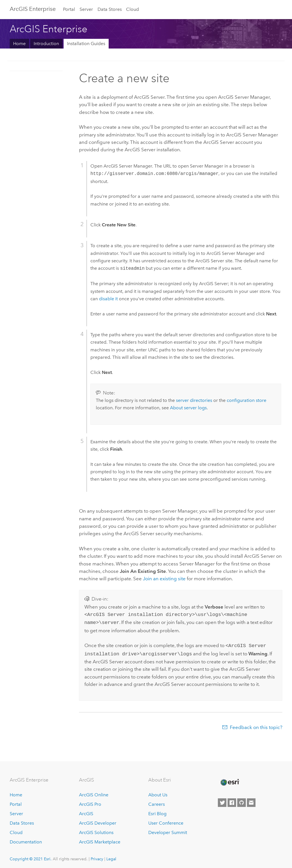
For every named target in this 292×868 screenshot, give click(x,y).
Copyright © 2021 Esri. (31, 857)
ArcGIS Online (94, 793)
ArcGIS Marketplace (100, 840)
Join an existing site (164, 579)
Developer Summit (168, 830)
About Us (158, 793)
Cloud (132, 9)
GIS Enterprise (33, 9)
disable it (108, 299)
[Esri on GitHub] (242, 800)
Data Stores (110, 9)
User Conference (166, 821)
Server (86, 9)
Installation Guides (86, 44)
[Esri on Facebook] (232, 800)
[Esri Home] (230, 780)
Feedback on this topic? (256, 725)
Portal (69, 9)
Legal (111, 857)
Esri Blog (157, 811)
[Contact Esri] (251, 800)
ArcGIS (86, 811)
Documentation (26, 840)
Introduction (46, 44)
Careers (157, 802)
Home (19, 44)
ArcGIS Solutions (96, 830)
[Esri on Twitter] (222, 800)
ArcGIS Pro (90, 802)
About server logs (188, 408)
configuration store (247, 400)
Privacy (97, 857)
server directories (194, 400)
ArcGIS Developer (98, 821)
